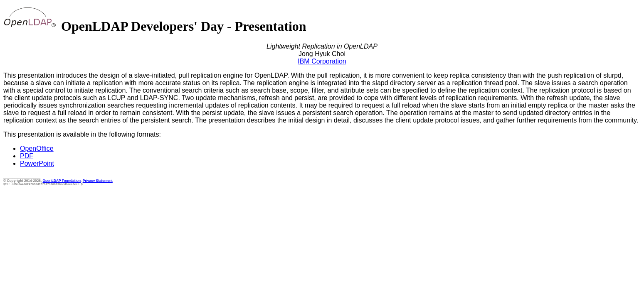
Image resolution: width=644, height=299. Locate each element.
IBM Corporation (322, 61)
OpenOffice (37, 148)
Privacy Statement (98, 181)
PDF (27, 156)
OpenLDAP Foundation (62, 181)
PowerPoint (37, 163)
